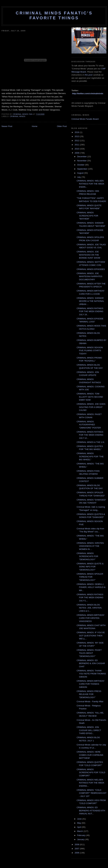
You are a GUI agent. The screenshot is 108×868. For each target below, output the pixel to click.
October (81, 165)
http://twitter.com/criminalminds (88, 93)
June (80, 819)
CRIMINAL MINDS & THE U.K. (91, 442)
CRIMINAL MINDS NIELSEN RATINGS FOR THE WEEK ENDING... (90, 783)
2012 (77, 141)
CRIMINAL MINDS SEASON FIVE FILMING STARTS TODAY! (90, 351)
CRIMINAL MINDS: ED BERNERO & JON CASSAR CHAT (91, 663)
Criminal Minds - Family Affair (90, 702)
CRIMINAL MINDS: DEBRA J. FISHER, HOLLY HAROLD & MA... (91, 587)
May (79, 823)
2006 (77, 853)
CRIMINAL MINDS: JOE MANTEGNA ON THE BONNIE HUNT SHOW (88, 255)
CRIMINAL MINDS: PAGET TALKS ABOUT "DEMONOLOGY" (89, 653)
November (82, 161)
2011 (77, 145)
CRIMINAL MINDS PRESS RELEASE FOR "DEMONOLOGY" (89, 694)
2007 (77, 849)
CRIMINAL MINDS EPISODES (91, 269)
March (80, 831)
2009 (77, 153)
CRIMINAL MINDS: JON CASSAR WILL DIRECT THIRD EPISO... (89, 730)
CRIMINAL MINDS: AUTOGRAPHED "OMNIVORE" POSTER (89, 425)
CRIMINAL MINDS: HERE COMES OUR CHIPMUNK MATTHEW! (90, 755)
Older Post (62, 126)
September (83, 169)
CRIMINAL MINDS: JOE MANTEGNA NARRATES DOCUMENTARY (89, 276)
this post (88, 75)
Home (35, 126)
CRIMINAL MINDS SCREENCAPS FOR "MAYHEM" (87, 216)
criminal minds (18, 116)
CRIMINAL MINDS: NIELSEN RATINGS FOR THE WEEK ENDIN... (90, 184)
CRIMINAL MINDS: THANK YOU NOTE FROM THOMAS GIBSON (91, 674)
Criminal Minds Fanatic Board (85, 119)
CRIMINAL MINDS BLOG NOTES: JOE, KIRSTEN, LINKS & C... (89, 608)
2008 (77, 844)
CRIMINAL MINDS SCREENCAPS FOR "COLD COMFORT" (91, 773)
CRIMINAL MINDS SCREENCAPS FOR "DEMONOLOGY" (87, 556)
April (80, 827)
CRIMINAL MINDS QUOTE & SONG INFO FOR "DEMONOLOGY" (90, 567)
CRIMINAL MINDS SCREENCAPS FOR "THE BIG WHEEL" (90, 456)
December (82, 157)
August (81, 173)
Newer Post (7, 126)
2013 (77, 136)
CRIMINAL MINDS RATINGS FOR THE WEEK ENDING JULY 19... (90, 311)
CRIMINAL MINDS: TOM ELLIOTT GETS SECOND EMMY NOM (90, 397)
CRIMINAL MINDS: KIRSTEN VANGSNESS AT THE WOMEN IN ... (90, 546)
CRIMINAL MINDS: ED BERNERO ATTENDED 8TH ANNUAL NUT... (91, 811)
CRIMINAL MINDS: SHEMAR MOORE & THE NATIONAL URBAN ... (90, 301)
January (81, 839)
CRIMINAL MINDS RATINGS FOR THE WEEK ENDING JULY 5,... (90, 598)
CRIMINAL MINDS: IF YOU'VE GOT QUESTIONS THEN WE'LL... (91, 636)
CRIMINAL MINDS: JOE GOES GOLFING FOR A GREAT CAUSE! (91, 407)
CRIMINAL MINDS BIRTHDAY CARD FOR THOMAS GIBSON (90, 684)
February (82, 835)
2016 (77, 132)
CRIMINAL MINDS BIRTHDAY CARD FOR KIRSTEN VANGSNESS (90, 618)
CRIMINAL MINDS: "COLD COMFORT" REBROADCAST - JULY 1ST (91, 793)
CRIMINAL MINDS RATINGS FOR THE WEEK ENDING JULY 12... (90, 435)
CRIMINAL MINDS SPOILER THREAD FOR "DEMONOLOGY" (90, 577)
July (79, 177)
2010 (77, 149)
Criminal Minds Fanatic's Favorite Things (54, 15)
